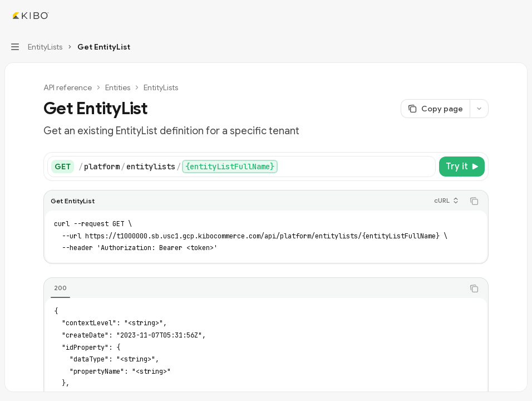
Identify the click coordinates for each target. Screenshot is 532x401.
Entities (118, 87)
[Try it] (462, 167)
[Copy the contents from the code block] (474, 201)
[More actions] (518, 16)
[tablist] (254, 288)
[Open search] (496, 16)
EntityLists (161, 87)
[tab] (60, 288)
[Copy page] (435, 109)
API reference (68, 87)
